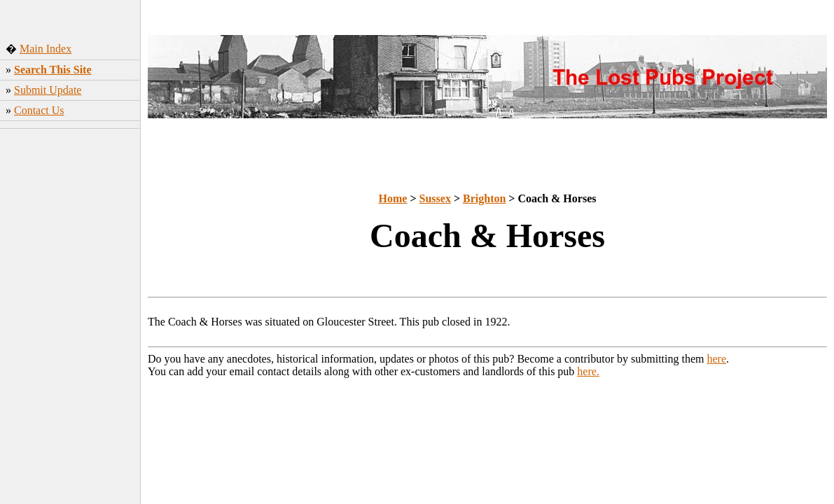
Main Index (46, 49)
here (717, 359)
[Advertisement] (70, 227)
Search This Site (53, 70)
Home (393, 198)
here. (588, 371)
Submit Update (48, 90)
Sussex (435, 198)
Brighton (484, 198)
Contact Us (39, 110)
